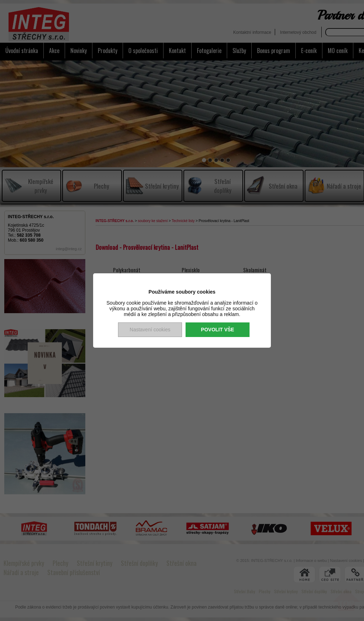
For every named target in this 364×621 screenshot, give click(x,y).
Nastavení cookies (150, 330)
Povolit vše (217, 330)
